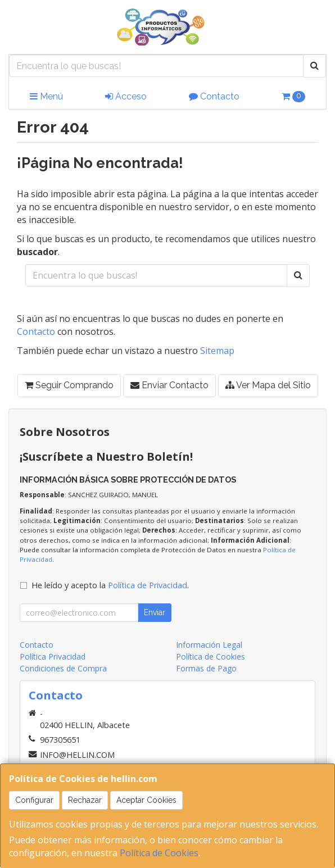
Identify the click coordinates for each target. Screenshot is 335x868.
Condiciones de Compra (63, 668)
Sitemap (217, 351)
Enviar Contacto (169, 385)
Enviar (155, 612)
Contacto (214, 96)
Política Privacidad (53, 656)
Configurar (34, 800)
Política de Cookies (159, 853)
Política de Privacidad (148, 585)
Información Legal (209, 645)
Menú (46, 96)
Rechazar (85, 800)
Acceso (126, 96)
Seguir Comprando (69, 385)
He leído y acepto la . (110, 585)
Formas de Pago (206, 668)
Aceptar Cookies (146, 800)
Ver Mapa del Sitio (268, 385)
